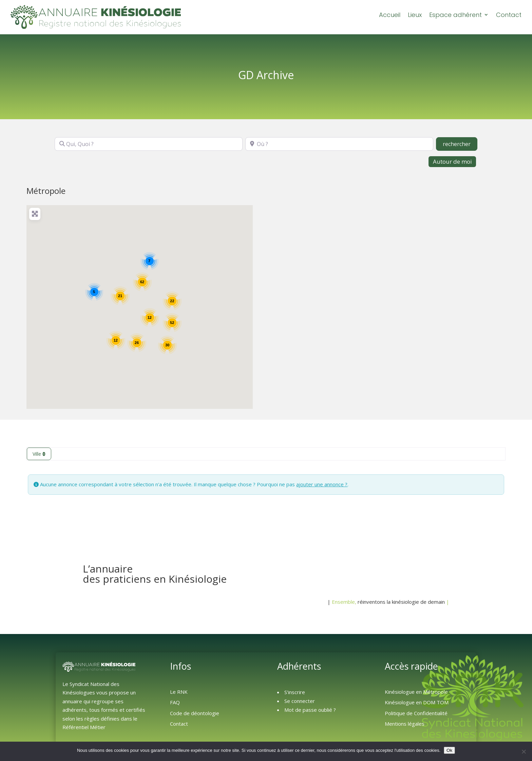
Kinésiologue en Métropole (416, 691)
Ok (449, 750)
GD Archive (266, 75)
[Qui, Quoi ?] (149, 144)
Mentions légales (405, 723)
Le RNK (179, 691)
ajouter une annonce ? (322, 484)
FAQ (175, 702)
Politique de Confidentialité (416, 713)
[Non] (524, 751)
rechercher (460, 143)
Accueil (390, 15)
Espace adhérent (455, 15)
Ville (39, 454)
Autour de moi (452, 161)
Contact (509, 15)
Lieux (415, 15)
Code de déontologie (195, 713)
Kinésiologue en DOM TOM (417, 702)
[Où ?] (339, 144)
